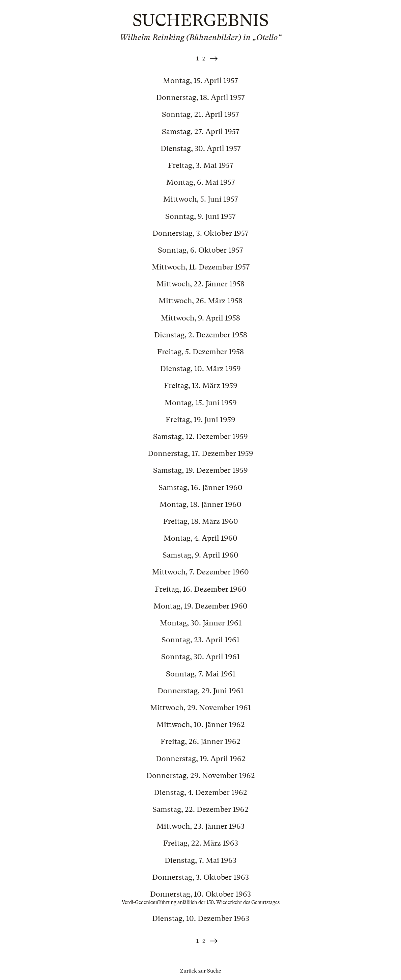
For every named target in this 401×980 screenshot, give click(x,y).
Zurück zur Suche (200, 971)
